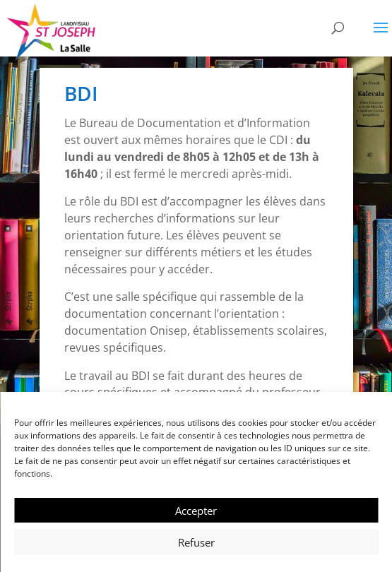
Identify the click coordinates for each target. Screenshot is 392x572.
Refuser (196, 542)
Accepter (196, 511)
